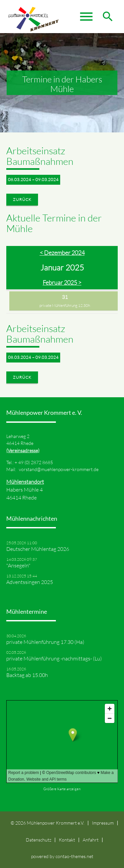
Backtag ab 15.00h (27, 675)
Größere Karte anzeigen (62, 789)
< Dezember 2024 (62, 253)
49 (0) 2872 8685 (36, 462)
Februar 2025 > (62, 282)
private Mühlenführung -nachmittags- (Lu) (54, 658)
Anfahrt (91, 840)
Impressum (103, 823)
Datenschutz (39, 840)
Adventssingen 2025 (30, 582)
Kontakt (67, 840)
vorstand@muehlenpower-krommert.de (59, 469)
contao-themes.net (74, 856)
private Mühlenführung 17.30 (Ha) (45, 642)
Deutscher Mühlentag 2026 (38, 549)
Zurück (22, 199)
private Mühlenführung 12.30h (65, 305)
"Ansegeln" (18, 565)
